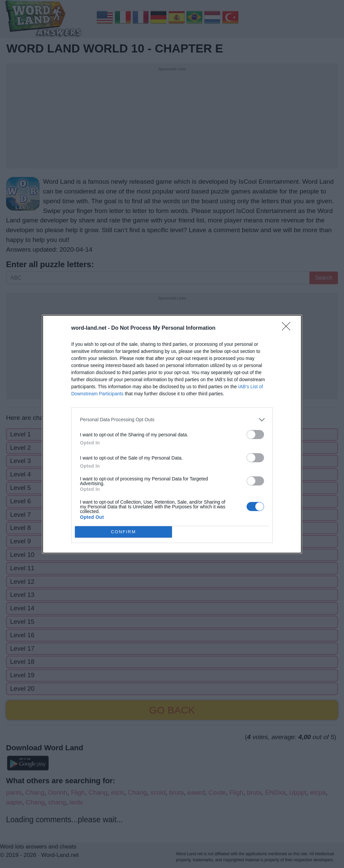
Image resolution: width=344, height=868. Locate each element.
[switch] (255, 435)
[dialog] (172, 434)
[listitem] (172, 420)
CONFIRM (123, 532)
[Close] (288, 328)
